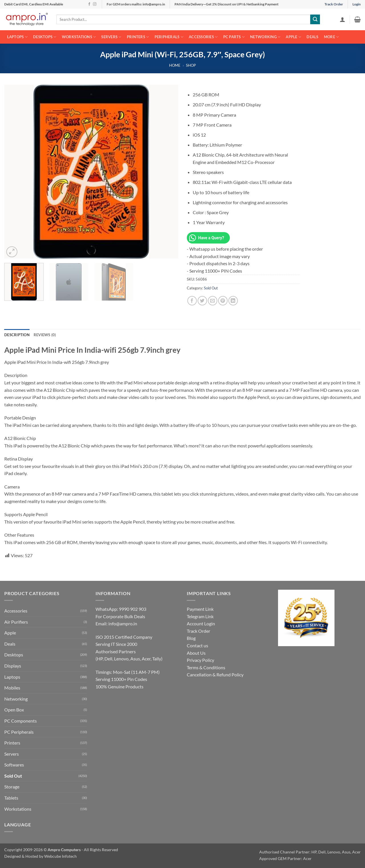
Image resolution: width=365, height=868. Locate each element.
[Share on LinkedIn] (233, 301)
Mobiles (12, 688)
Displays (13, 666)
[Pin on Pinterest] (223, 301)
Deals (312, 37)
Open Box (14, 710)
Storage (12, 787)
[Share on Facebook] (192, 301)
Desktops (45, 37)
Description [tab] (17, 335)
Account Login (201, 623)
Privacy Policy (200, 660)
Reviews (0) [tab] (45, 335)
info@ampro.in (123, 623)
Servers (111, 37)
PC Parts (234, 37)
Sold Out (211, 288)
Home (175, 65)
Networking (265, 37)
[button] (342, 19)
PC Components (21, 721)
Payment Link (200, 609)
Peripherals (169, 37)
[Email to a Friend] (213, 301)
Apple (293, 37)
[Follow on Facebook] (89, 4)
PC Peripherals (19, 732)
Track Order (334, 4)
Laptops (17, 37)
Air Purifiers (16, 622)
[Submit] (315, 19)
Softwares (14, 765)
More (331, 37)
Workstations (79, 37)
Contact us (197, 645)
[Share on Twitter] (202, 301)
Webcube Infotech (60, 856)
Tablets (11, 798)
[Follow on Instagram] (95, 4)
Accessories (203, 37)
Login (357, 4)
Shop (191, 65)
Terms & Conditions (206, 667)
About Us (196, 653)
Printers (138, 37)
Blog (191, 638)
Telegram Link (200, 616)
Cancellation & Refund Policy (215, 675)
